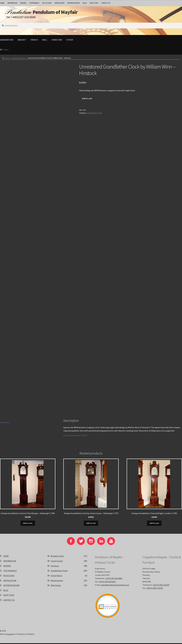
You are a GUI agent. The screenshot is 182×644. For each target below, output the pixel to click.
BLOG (85, 3)
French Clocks (57, 562)
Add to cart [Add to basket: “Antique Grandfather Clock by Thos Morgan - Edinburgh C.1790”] (28, 524)
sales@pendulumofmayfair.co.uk (115, 586)
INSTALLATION (60, 3)
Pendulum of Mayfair (63, 13)
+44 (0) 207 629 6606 (114, 579)
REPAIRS (23, 3)
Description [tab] (5, 423)
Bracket (22, 41)
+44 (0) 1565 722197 (161, 586)
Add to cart (87, 100)
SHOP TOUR (94, 3)
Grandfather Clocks (19, 59)
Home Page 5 (56, 576)
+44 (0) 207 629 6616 (107, 582)
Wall (45, 41)
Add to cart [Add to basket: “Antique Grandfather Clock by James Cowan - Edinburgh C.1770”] (91, 524)
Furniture (57, 41)
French (34, 41)
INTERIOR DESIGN (74, 3)
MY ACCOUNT (47, 3)
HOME (6, 557)
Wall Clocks (56, 586)
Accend (10, 635)
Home (7, 59)
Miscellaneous (57, 581)
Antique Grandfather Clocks (75, 436)
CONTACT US (106, 3)
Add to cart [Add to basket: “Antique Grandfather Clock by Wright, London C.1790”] (154, 524)
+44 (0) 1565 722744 (154, 589)
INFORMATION (12, 3)
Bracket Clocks (57, 557)
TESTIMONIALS (34, 3)
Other (70, 41)
